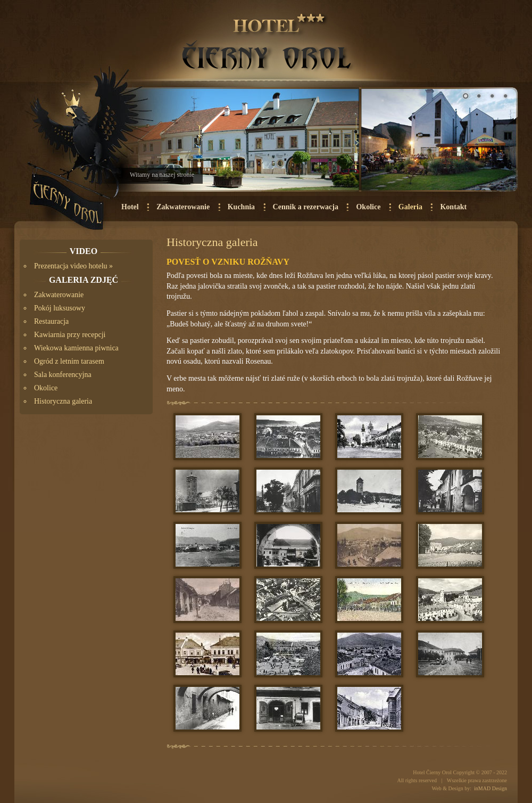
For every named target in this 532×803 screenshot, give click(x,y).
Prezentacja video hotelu (71, 266)
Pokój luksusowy (60, 308)
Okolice (368, 207)
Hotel (130, 207)
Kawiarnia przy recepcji (70, 335)
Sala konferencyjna (63, 375)
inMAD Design (491, 788)
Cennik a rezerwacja (306, 207)
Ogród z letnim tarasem (69, 361)
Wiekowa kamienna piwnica (76, 348)
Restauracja (51, 321)
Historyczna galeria (63, 401)
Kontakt (453, 207)
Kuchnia (241, 207)
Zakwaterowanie (183, 207)
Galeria (410, 207)
